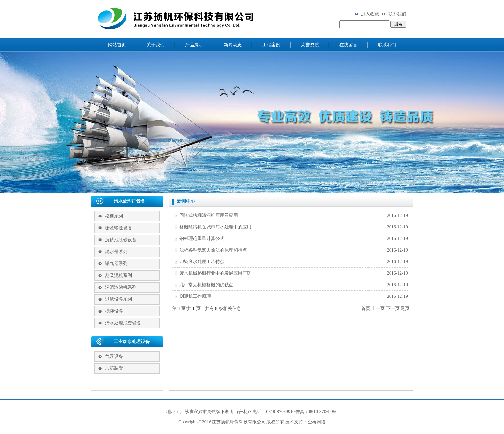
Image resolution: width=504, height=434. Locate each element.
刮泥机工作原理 (195, 296)
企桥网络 (317, 422)
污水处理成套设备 (123, 323)
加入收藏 (367, 14)
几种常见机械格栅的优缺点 (206, 285)
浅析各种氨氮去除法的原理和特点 (213, 250)
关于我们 (156, 45)
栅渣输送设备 (119, 228)
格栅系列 (114, 216)
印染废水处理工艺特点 (202, 262)
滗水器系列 (116, 252)
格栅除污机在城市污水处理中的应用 (215, 227)
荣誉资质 (310, 45)
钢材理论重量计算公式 (202, 239)
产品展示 (194, 45)
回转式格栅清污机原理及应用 (209, 215)
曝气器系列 (116, 264)
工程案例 (271, 45)
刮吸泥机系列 (119, 275)
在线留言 (348, 45)
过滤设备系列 (119, 299)
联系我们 (394, 14)
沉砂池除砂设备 (121, 240)
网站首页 (117, 45)
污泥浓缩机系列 (121, 287)
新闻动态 (233, 45)
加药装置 (114, 368)
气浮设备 (114, 356)
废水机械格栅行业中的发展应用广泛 (215, 273)
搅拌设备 (114, 311)
